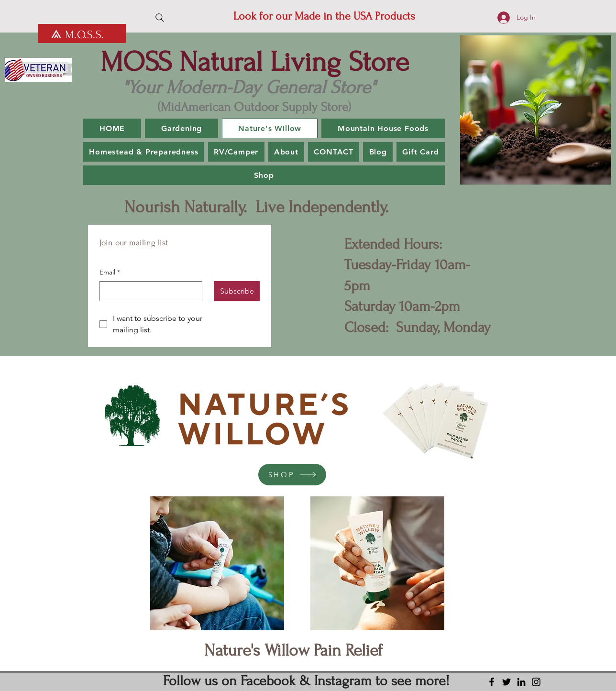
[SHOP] (292, 475)
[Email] (148, 291)
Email (110, 273)
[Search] (160, 18)
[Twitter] (506, 682)
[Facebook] (492, 682)
